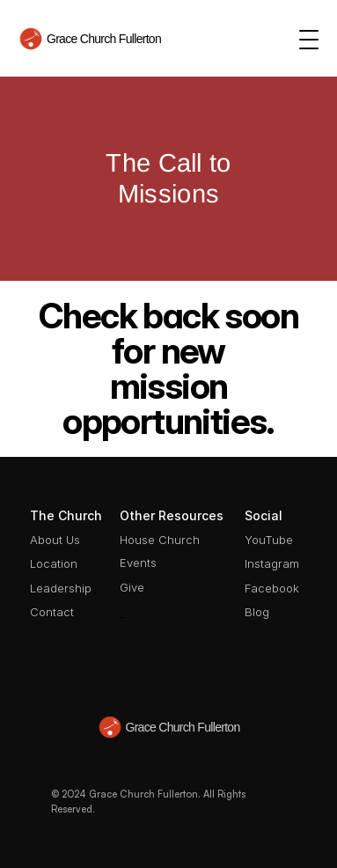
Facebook (272, 588)
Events (138, 563)
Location (54, 563)
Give (132, 587)
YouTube (269, 540)
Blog (257, 612)
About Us (55, 540)
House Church (160, 540)
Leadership (61, 588)
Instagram (272, 563)
